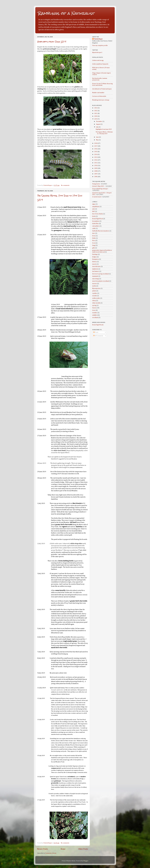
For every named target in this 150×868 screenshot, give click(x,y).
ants (94, 209)
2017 (96, 146)
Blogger (86, 861)
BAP (94, 211)
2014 (96, 154)
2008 (96, 171)
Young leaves (96, 184)
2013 (96, 157)
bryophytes (96, 221)
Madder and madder (98, 93)
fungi (94, 245)
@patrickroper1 (97, 52)
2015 (96, 152)
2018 (96, 143)
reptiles (95, 293)
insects (94, 264)
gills (94, 248)
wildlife (94, 315)
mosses (95, 284)
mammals (95, 276)
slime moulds (96, 303)
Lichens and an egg (98, 60)
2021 (96, 113)
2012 (96, 160)
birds (94, 216)
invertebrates (96, 267)
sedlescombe (96, 298)
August (98, 124)
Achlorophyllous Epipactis (100, 64)
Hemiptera (95, 259)
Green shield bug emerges (100, 189)
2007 (96, 174)
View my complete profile (100, 46)
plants (94, 291)
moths (94, 286)
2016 (96, 149)
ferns (94, 236)
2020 (96, 116)
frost (94, 243)
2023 (96, 108)
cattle (94, 228)
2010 (96, 166)
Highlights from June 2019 (52, 42)
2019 (96, 119)
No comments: (65, 185)
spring (94, 305)
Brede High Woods (98, 325)
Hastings (95, 254)
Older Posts (83, 849)
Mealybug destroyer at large (101, 100)
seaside (94, 296)
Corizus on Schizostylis (99, 96)
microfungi (96, 279)
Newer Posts (43, 849)
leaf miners (96, 271)
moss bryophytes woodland (101, 281)
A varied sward (97, 197)
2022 (96, 111)
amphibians (96, 207)
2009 (96, 168)
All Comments (98, 336)
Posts (96, 332)
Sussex (94, 308)
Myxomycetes (96, 288)
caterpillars (96, 226)
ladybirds (95, 269)
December (99, 121)
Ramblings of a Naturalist (66, 13)
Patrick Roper (98, 39)
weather (95, 313)
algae (94, 204)
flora (94, 241)
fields (94, 238)
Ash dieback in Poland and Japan (102, 89)
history (94, 262)
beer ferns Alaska (98, 214)
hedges (94, 257)
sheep (94, 301)
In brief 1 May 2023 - (98, 186)
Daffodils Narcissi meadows (101, 231)
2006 (96, 177)
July (97, 127)
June (98, 137)
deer (94, 233)
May (97, 140)
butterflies (95, 224)
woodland (95, 318)
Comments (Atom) (51, 853)
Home (63, 849)
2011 (96, 163)
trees (94, 310)
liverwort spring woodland (100, 274)
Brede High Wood (98, 219)
